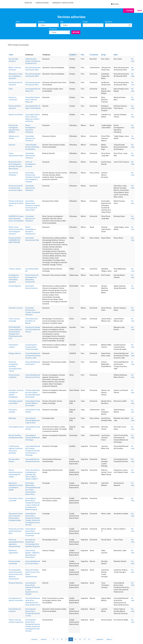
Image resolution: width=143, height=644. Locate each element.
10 (62, 639)
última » (109, 639)
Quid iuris (12, 145)
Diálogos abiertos (15, 353)
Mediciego (12, 418)
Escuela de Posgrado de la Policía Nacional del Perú (33, 330)
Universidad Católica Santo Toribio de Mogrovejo (33, 100)
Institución (109, 22)
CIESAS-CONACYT (32, 479)
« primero (34, 639)
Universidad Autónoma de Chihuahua (30, 138)
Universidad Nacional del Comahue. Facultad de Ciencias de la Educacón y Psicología (33, 451)
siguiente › (100, 639)
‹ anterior (44, 639)
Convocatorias (42, 3)
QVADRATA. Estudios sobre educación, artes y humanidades (16, 219)
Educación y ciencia (16, 308)
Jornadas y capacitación (63, 3)
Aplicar (76, 32)
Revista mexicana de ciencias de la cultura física (16, 203)
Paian (11, 89)
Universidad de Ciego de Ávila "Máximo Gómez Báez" (33, 403)
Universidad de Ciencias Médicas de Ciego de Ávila (33, 420)
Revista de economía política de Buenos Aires (16, 531)
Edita (116, 55)
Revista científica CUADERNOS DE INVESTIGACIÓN (15, 240)
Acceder (115, 4)
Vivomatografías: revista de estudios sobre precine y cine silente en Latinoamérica (16, 574)
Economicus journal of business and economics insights (16, 188)
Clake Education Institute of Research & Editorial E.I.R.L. (33, 61)
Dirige (104, 55)
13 (75, 639)
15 (84, 639)
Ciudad (85, 22)
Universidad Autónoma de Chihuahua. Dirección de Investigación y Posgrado (33, 177)
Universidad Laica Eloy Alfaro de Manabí (32, 321)
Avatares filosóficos (16, 583)
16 (89, 639)
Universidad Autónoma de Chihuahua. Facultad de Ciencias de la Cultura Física (33, 205)
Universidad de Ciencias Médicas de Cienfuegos (33, 438)
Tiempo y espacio (15, 269)
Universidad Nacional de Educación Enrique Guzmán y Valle (33, 356)
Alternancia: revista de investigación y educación (16, 76)
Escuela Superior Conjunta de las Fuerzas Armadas (32, 347)
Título (18, 22)
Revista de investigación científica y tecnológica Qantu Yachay (15, 366)
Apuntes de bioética (16, 115)
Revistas (28, 3)
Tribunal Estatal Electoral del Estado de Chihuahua (32, 147)
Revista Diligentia (15, 286)
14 (80, 639)
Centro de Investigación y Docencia (31, 164)
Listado (130, 11)
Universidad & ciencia (16, 427)
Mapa (140, 11)
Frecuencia (53, 29)
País (62, 22)
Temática (41, 22)
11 (66, 639)
